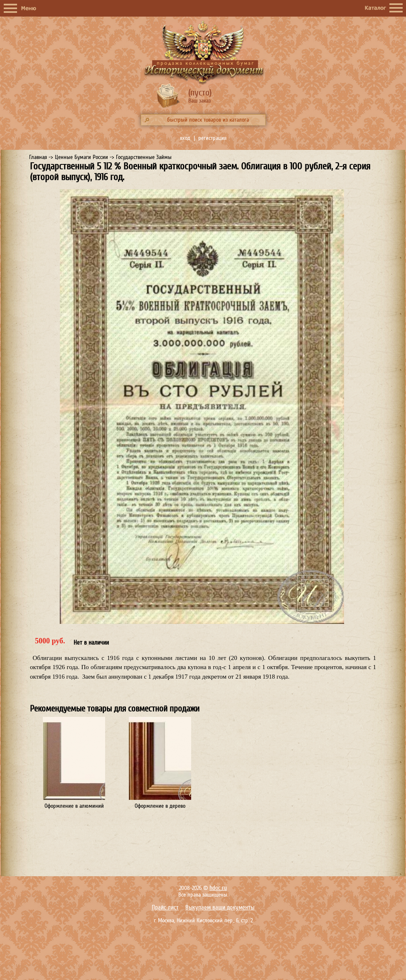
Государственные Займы (144, 157)
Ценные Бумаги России (81, 157)
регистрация (212, 138)
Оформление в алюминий (74, 806)
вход (185, 138)
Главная (38, 157)
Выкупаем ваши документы (220, 908)
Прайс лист (165, 908)
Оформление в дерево (160, 806)
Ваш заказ (199, 101)
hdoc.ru (218, 888)
